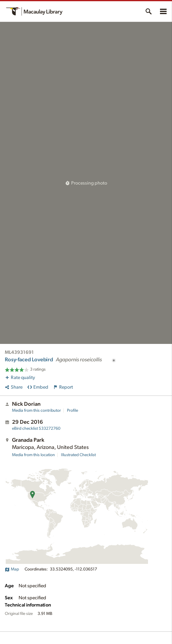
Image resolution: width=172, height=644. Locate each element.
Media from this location (33, 455)
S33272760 (36, 429)
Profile (72, 411)
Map (12, 569)
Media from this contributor (36, 411)
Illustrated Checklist (78, 455)
